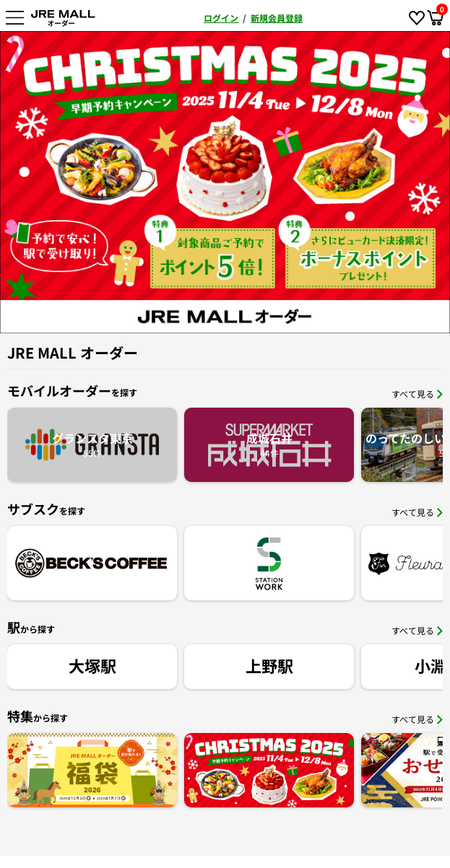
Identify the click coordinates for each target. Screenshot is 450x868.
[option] (225, 182)
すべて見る (417, 394)
